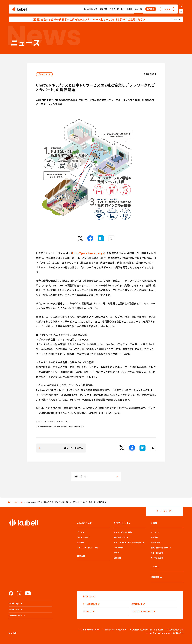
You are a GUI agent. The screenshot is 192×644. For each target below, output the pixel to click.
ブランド (80, 532)
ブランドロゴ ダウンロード (88, 548)
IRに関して (88, 611)
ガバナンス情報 (157, 558)
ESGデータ (118, 548)
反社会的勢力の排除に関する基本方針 (146, 630)
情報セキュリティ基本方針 (114, 630)
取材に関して (138, 604)
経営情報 (154, 537)
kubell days (15, 603)
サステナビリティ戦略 (123, 532)
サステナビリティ (117, 10)
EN (181, 11)
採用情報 (156, 577)
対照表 (117, 553)
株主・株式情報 (157, 553)
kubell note (15, 609)
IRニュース (155, 532)
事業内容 (103, 9)
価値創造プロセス (121, 537)
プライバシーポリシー (89, 630)
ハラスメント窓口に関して (143, 611)
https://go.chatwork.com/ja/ (88, 253)
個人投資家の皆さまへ (161, 548)
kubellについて (91, 10)
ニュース (138, 9)
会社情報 (80, 542)
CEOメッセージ (83, 537)
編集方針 (117, 558)
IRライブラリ (156, 542)
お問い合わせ (80, 476)
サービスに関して (91, 604)
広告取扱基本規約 (175, 630)
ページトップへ (165, 511)
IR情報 (129, 10)
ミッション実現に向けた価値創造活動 (129, 542)
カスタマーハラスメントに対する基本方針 (165, 633)
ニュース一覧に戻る (74, 448)
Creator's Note (17, 616)
